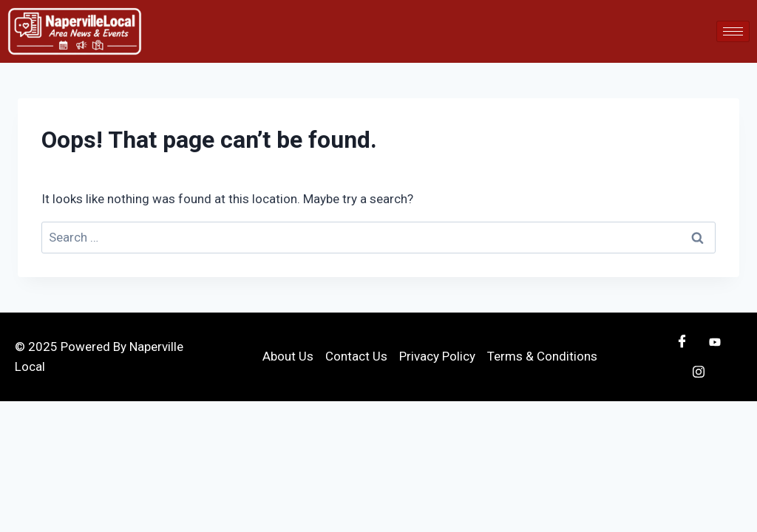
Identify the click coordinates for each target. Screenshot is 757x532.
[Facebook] (682, 342)
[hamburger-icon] (733, 31)
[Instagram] (699, 372)
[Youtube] (715, 342)
